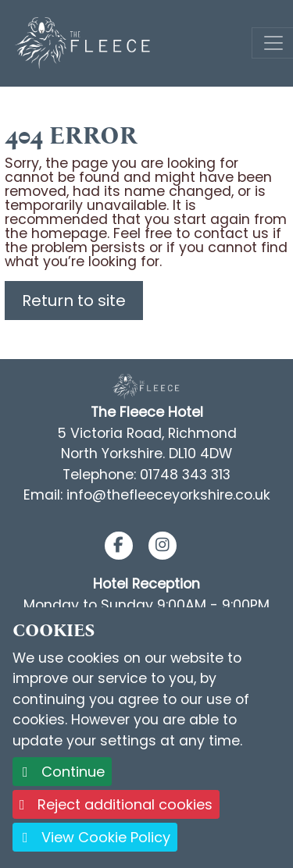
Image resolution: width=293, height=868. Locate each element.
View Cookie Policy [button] (95, 837)
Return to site (74, 301)
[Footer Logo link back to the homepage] (146, 386)
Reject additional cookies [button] (116, 804)
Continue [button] (62, 772)
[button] (118, 546)
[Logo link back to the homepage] (84, 42)
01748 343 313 (185, 475)
